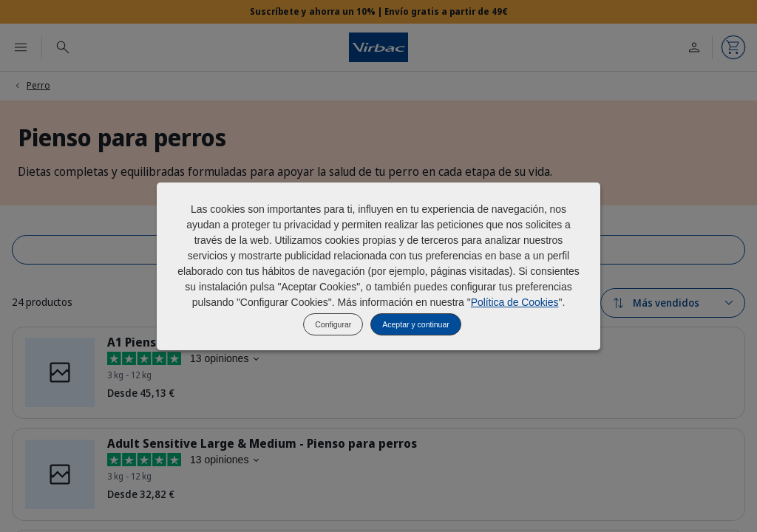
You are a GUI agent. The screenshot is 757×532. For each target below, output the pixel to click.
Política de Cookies (515, 302)
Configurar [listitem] (333, 324)
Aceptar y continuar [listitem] (415, 324)
